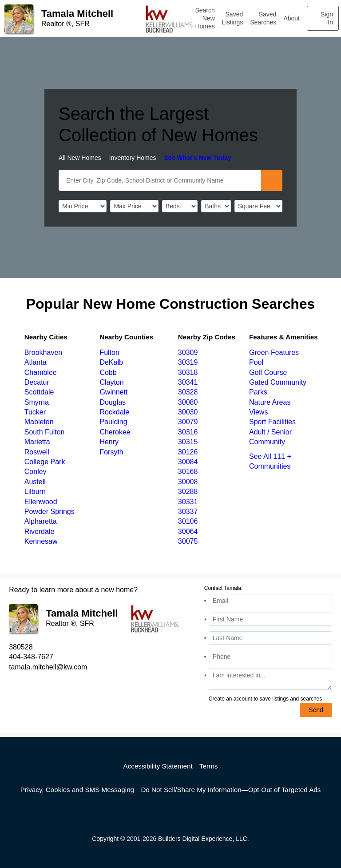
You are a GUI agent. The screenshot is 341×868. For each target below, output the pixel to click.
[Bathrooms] (216, 206)
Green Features (274, 352)
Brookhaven (43, 352)
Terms (208, 766)
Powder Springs (50, 512)
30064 (188, 532)
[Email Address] (270, 601)
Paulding (113, 422)
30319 (188, 362)
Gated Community (278, 382)
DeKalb (111, 362)
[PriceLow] (83, 206)
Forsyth (111, 452)
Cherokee (115, 432)
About (291, 18)
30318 (188, 372)
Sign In (327, 18)
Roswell (37, 452)
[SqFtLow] (258, 206)
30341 (188, 382)
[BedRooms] (180, 206)
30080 (188, 402)
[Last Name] (270, 638)
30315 (188, 442)
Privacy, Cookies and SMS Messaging (77, 790)
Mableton (39, 422)
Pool (256, 362)
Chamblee (41, 372)
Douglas (113, 402)
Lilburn (35, 492)
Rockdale (114, 412)
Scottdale (39, 392)
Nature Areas (270, 402)
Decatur (37, 382)
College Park (45, 462)
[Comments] (270, 679)
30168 (188, 472)
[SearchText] (160, 180)
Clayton (111, 382)
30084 (188, 462)
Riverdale (40, 532)
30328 (188, 392)
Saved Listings (232, 18)
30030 (188, 412)
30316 (188, 432)
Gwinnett (113, 392)
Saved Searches (263, 18)
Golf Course (268, 372)
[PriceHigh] (134, 206)
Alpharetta (41, 521)
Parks (258, 392)
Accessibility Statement (158, 766)
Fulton (109, 352)
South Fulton (45, 432)
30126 (188, 452)
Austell (35, 482)
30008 (188, 482)
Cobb (108, 372)
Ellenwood (41, 502)
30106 (188, 521)
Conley (36, 472)
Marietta (37, 442)
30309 (188, 352)
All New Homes (80, 158)
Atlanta (36, 362)
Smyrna (37, 402)
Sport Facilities (272, 422)
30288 (188, 492)
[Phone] (270, 657)
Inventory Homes (133, 158)
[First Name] (270, 619)
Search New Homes (205, 18)
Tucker (35, 412)
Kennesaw (41, 541)
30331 (188, 502)
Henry (109, 442)
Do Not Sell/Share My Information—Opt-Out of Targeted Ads (231, 790)
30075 (188, 541)
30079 (188, 422)
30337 (188, 512)
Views (258, 412)
